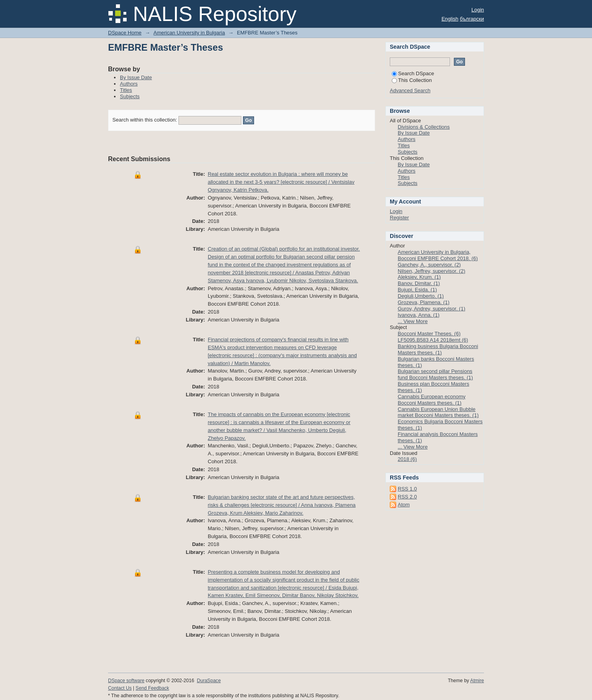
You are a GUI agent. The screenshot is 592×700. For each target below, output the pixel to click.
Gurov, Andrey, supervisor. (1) (432, 309)
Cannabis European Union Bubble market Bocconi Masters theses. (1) (438, 412)
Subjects (130, 96)
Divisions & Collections (424, 127)
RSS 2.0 (407, 497)
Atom (404, 505)
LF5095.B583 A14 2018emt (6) (433, 340)
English (450, 19)
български (472, 19)
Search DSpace (413, 73)
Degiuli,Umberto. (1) (421, 296)
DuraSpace (209, 681)
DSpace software (126, 681)
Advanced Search (410, 90)
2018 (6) (407, 459)
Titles (126, 90)
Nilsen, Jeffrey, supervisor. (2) (432, 271)
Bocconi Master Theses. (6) (429, 334)
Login (478, 10)
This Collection (412, 80)
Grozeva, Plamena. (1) (424, 302)
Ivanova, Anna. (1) (419, 315)
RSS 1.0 (407, 489)
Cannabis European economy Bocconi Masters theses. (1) (432, 400)
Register (399, 218)
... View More (413, 321)
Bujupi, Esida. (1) (417, 290)
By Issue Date (136, 77)
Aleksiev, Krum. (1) (419, 277)
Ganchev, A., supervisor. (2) (429, 265)
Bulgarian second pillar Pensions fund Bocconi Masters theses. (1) (435, 374)
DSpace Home (125, 33)
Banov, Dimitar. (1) (419, 283)
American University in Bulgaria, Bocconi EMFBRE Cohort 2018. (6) (438, 255)
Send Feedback (153, 688)
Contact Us (120, 688)
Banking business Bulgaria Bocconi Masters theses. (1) (438, 349)
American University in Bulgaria (189, 33)
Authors (129, 84)
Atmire (477, 681)
